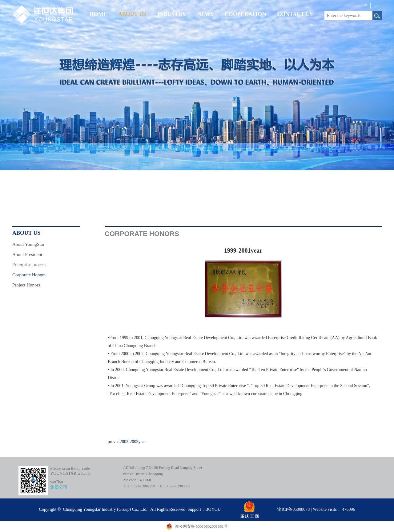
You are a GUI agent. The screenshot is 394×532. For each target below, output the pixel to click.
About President (27, 254)
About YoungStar (28, 244)
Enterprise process (29, 265)
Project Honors (26, 285)
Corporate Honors (29, 275)
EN (376, 5)
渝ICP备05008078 (294, 509)
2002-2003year (133, 442)
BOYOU (213, 509)
